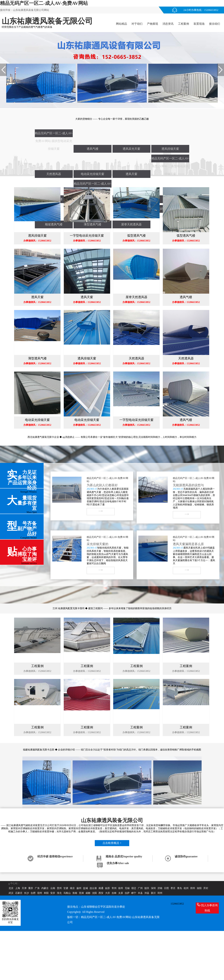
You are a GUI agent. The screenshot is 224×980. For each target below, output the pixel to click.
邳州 (160, 893)
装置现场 (199, 24)
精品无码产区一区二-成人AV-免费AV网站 (44, 3)
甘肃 (66, 888)
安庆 (53, 893)
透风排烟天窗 (170, 149)
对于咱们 (137, 24)
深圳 (153, 888)
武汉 (11, 893)
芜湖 (81, 893)
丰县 (140, 893)
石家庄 (19, 893)
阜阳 (46, 893)
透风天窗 (131, 174)
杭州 (186, 888)
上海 (18, 888)
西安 (101, 893)
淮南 (75, 893)
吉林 (114, 893)
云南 (53, 888)
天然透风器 (54, 174)
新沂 (153, 893)
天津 (24, 888)
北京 (11, 888)
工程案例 (184, 24)
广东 (37, 888)
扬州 (79, 888)
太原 (121, 893)
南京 (72, 888)
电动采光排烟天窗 (93, 174)
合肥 (33, 893)
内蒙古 (45, 888)
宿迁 (134, 888)
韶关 (147, 888)
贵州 (59, 888)
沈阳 (94, 893)
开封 (206, 888)
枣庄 (173, 888)
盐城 (85, 888)
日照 (166, 888)
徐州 (121, 888)
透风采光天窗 (131, 149)
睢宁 (134, 893)
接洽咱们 (215, 24)
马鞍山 (67, 893)
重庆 (31, 888)
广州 (140, 888)
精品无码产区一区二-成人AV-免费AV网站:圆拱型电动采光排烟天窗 (54, 134)
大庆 (108, 893)
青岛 (180, 888)
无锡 (127, 888)
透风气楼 (93, 149)
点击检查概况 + (112, 843)
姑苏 (108, 888)
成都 (88, 893)
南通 (101, 888)
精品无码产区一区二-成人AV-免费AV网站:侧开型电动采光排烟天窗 (93, 185)
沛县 (147, 893)
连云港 (93, 888)
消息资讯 (168, 24)
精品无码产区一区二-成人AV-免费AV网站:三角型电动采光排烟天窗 (170, 160)
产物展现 (152, 24)
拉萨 (127, 893)
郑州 (193, 888)
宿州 (40, 893)
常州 (114, 888)
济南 (160, 888)
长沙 (27, 893)
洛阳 (199, 888)
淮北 (59, 893)
